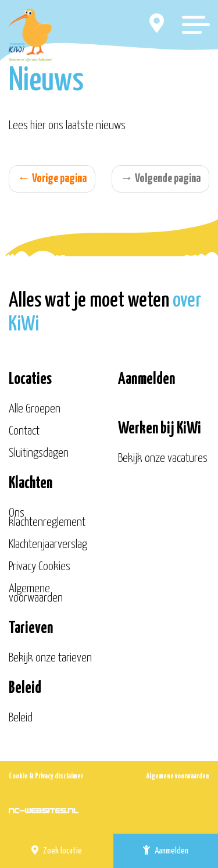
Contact (24, 431)
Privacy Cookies (40, 567)
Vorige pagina (52, 179)
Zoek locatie (57, 850)
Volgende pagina (160, 179)
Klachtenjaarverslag (48, 545)
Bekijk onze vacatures (163, 458)
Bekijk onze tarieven (50, 658)
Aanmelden (166, 850)
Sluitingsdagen (39, 453)
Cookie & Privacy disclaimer (46, 776)
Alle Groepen (35, 409)
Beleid (21, 718)
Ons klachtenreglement (47, 518)
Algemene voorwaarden (36, 593)
